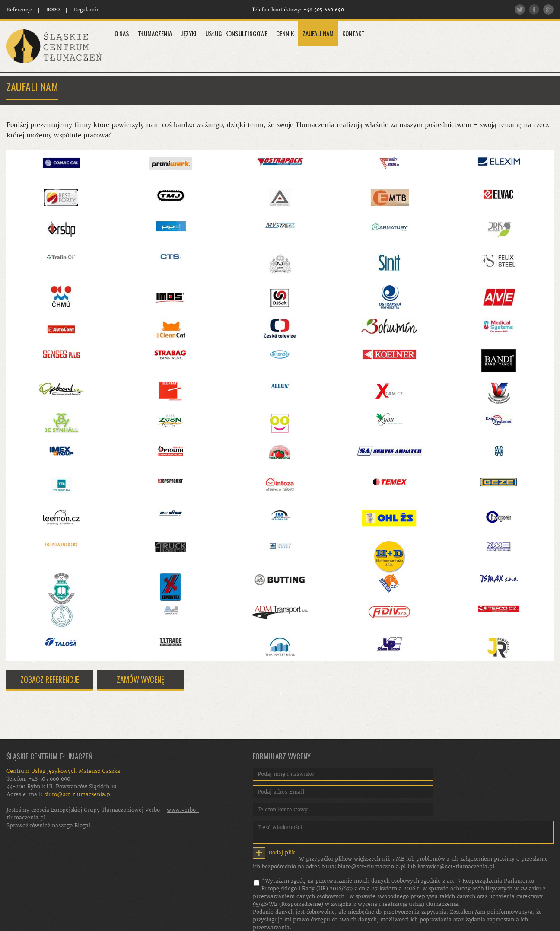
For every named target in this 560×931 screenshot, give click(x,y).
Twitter (520, 10)
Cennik (285, 33)
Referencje (19, 10)
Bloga (81, 826)
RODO (53, 10)
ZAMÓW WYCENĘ (140, 679)
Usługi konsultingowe (236, 33)
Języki (189, 33)
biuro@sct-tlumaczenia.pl (372, 867)
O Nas (122, 33)
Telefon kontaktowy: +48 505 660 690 (300, 10)
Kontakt (353, 33)
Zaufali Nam (318, 33)
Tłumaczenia (155, 33)
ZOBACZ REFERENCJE (50, 679)
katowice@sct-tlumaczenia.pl (456, 867)
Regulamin (87, 10)
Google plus (548, 10)
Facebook (534, 10)
